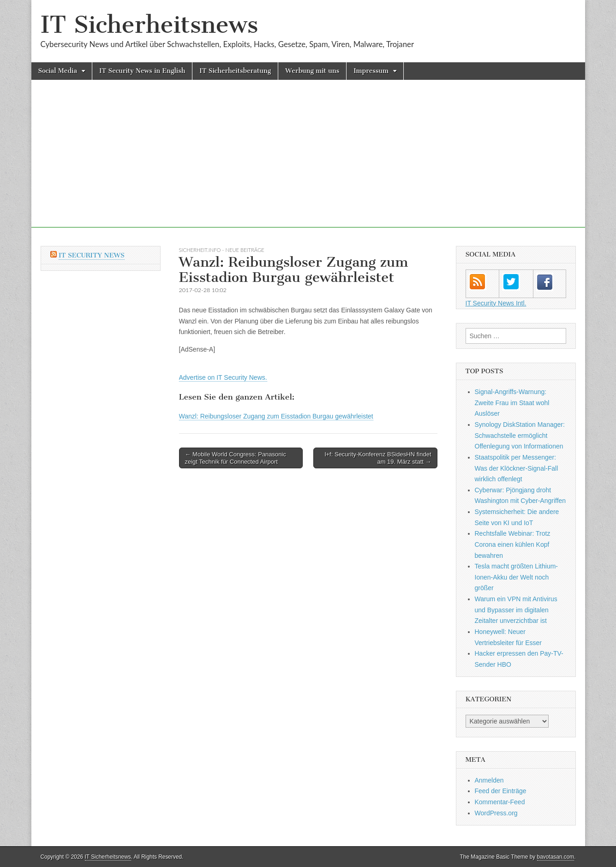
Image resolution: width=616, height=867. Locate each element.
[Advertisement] (308, 163)
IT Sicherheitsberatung (235, 71)
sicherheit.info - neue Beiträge (222, 250)
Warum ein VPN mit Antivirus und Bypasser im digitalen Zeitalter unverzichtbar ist (516, 610)
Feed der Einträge (501, 791)
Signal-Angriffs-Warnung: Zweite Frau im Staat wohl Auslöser (512, 403)
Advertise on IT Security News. (223, 377)
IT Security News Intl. (496, 303)
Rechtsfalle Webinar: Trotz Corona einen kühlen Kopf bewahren (513, 544)
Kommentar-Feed (500, 802)
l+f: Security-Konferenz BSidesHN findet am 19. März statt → (378, 458)
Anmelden (489, 780)
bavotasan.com (556, 857)
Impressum (371, 71)
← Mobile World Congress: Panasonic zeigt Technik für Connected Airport (236, 458)
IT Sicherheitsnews (150, 25)
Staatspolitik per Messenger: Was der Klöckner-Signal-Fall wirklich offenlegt (517, 468)
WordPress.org (496, 813)
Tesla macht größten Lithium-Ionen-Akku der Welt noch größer (517, 577)
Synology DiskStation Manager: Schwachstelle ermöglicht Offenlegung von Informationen (520, 435)
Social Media (58, 71)
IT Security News (92, 255)
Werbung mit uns (312, 71)
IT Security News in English (142, 71)
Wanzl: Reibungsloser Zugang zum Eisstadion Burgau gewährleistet (276, 416)
